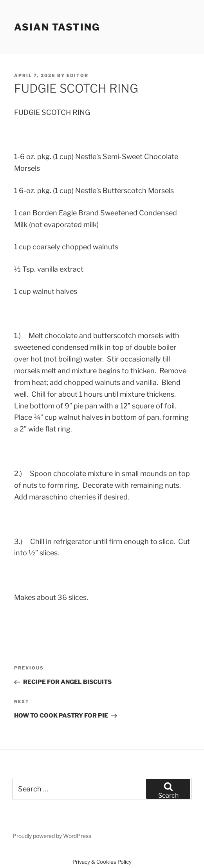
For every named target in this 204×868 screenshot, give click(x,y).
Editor (78, 75)
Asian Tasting (57, 27)
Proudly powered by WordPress (52, 836)
